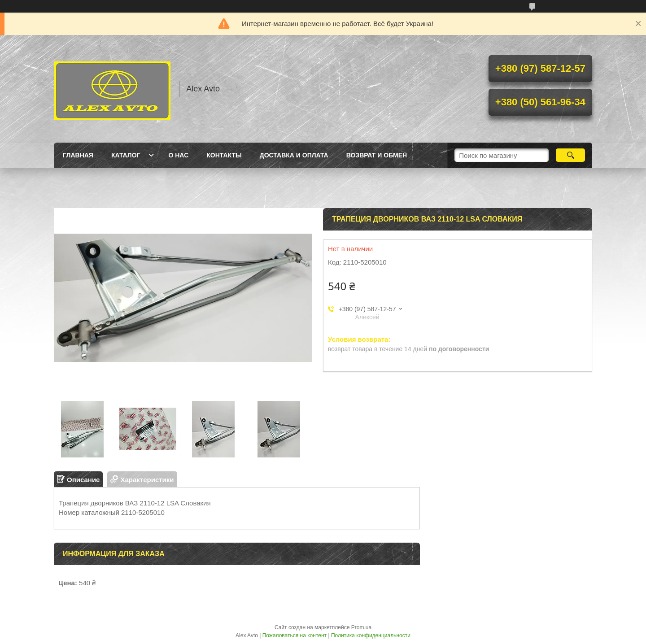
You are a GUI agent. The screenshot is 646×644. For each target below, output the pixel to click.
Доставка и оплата (294, 155)
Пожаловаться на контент (295, 635)
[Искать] (570, 155)
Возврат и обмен (377, 155)
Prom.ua (361, 627)
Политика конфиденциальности (371, 635)
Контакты (224, 155)
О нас (178, 155)
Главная (78, 155)
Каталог (126, 155)
